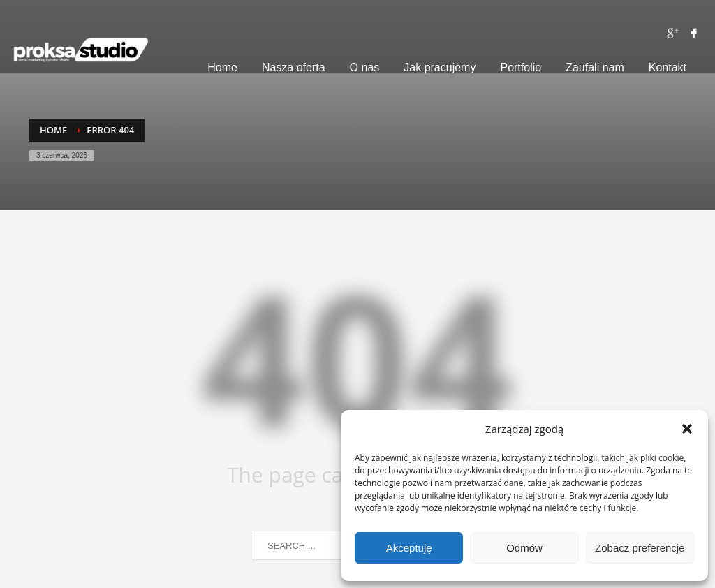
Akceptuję (409, 548)
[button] (687, 429)
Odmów (524, 548)
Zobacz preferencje (640, 548)
